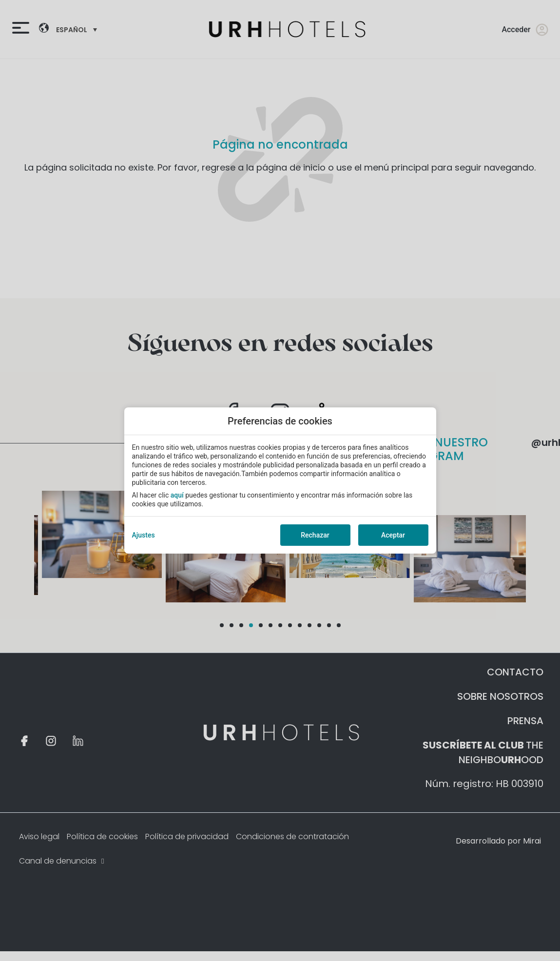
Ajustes (144, 535)
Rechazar (315, 535)
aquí (177, 495)
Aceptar (393, 535)
